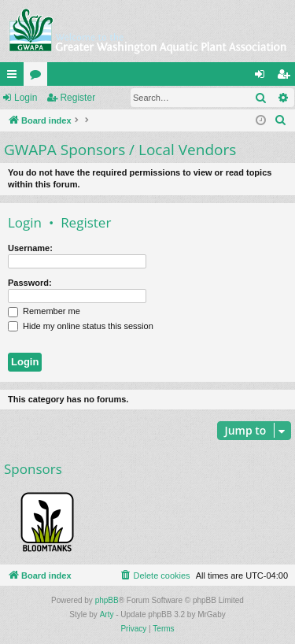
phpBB (107, 600)
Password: (30, 283)
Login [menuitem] (263, 77)
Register (77, 98)
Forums (39, 77)
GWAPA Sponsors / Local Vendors (120, 150)
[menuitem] (281, 120)
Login (26, 98)
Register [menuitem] (287, 77)
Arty (107, 614)
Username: (30, 248)
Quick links (15, 77)
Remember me (44, 311)
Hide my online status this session (81, 326)
